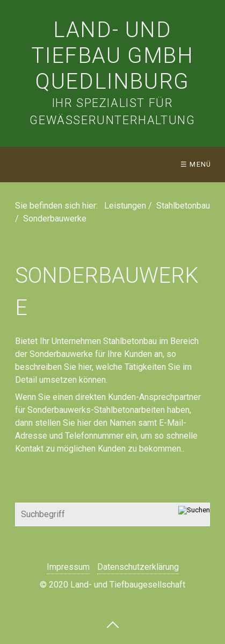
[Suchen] (194, 514)
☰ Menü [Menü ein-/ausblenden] (196, 164)
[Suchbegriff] (113, 514)
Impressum (68, 567)
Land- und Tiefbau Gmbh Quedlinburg (112, 56)
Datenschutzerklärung (138, 567)
